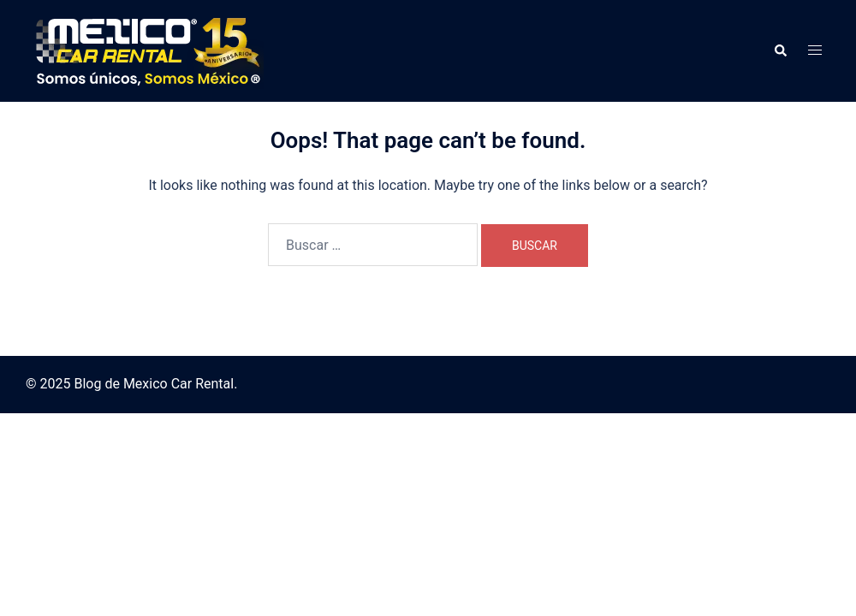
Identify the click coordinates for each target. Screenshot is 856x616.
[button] (780, 50)
